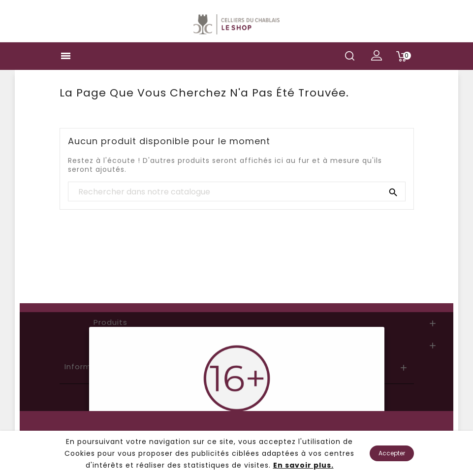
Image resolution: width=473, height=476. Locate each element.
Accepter (392, 453)
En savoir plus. (303, 465)
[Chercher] (237, 192)
